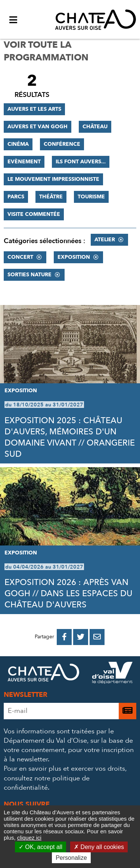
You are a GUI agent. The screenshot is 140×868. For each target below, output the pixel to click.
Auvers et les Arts (34, 109)
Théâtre (51, 197)
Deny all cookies (99, 847)
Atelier (105, 240)
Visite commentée (34, 214)
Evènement (24, 162)
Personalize (71, 858)
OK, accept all (41, 847)
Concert (20, 257)
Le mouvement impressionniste (53, 179)
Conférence (62, 144)
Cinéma (18, 144)
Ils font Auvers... (81, 162)
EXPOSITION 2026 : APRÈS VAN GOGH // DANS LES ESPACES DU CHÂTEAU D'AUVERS (69, 594)
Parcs (16, 197)
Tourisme (91, 197)
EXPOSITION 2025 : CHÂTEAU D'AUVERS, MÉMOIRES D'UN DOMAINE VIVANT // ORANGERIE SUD (70, 437)
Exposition (74, 257)
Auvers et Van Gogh (38, 127)
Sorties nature (29, 275)
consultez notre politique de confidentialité (47, 783)
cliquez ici (29, 838)
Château (95, 127)
